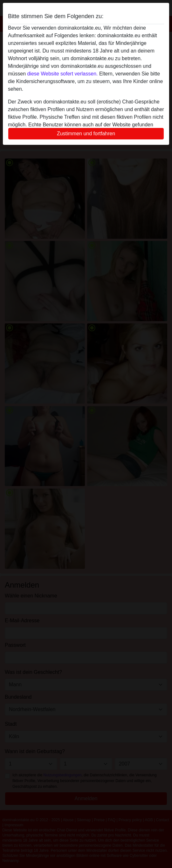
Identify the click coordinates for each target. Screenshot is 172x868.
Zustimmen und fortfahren (86, 134)
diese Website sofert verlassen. (62, 74)
